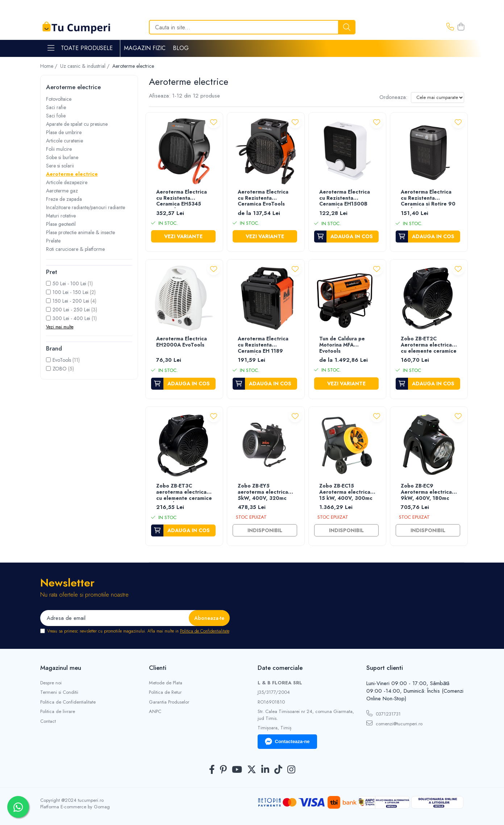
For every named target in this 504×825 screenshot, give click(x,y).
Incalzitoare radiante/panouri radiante (86, 207)
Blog (181, 48)
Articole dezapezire (67, 182)
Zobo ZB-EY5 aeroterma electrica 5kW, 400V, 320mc (263, 492)
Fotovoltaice (59, 99)
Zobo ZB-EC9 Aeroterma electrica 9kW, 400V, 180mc (426, 492)
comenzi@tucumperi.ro (394, 724)
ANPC (155, 712)
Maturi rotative (61, 216)
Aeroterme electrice (72, 174)
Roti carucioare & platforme (75, 249)
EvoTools (62, 360)
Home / (49, 66)
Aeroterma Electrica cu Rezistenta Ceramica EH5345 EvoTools (182, 198)
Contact (48, 721)
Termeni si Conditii (59, 692)
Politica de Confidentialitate (205, 631)
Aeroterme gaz (62, 191)
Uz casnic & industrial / (86, 66)
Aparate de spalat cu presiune (77, 124)
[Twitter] (252, 770)
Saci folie (56, 116)
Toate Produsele (80, 48)
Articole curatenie (64, 141)
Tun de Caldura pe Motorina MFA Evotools (342, 345)
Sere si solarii (60, 166)
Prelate (53, 241)
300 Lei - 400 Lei (71, 318)
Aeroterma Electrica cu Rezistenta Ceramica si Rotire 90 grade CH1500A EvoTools (428, 198)
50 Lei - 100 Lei (69, 283)
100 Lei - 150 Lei (70, 292)
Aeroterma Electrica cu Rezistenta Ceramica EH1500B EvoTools (345, 198)
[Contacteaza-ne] (450, 27)
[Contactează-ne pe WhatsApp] (18, 807)
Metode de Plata (166, 683)
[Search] (252, 27)
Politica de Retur (165, 692)
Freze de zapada (64, 199)
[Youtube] (237, 770)
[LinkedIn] (265, 770)
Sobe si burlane (62, 157)
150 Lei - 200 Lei (71, 301)
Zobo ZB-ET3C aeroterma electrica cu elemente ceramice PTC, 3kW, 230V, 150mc (184, 492)
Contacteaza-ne (287, 742)
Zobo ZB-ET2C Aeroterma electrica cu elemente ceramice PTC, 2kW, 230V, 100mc (429, 345)
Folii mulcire (59, 149)
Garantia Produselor (169, 702)
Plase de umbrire (64, 132)
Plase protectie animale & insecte (80, 232)
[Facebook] (212, 770)
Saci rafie (56, 107)
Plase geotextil (61, 224)
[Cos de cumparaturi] (461, 27)
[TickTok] (278, 770)
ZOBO (60, 369)
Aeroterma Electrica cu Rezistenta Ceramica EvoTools (263, 198)
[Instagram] (291, 770)
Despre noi (51, 683)
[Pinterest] (223, 770)
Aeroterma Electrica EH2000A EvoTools (182, 342)
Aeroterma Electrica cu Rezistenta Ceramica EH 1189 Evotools (263, 345)
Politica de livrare (58, 712)
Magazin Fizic (145, 48)
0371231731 (384, 714)
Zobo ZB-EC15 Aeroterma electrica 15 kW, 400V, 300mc (346, 492)
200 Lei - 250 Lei (71, 310)
